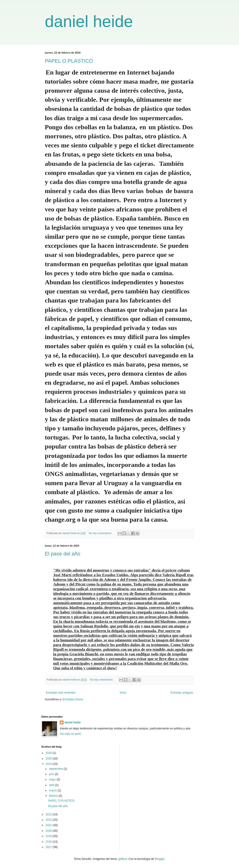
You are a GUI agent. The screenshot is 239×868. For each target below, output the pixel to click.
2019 (49, 836)
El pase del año (63, 554)
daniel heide (89, 21)
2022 (49, 820)
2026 (49, 753)
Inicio (123, 693)
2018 (49, 842)
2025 (49, 759)
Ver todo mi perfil (70, 734)
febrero (54, 796)
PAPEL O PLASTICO (69, 61)
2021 (49, 825)
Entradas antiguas (182, 693)
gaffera (122, 859)
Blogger (160, 859)
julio (52, 774)
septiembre (56, 769)
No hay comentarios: (101, 533)
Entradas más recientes (61, 693)
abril (52, 785)
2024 (49, 764)
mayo (53, 779)
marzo (53, 790)
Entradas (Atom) (73, 699)
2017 (49, 847)
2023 (49, 814)
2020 (49, 831)
